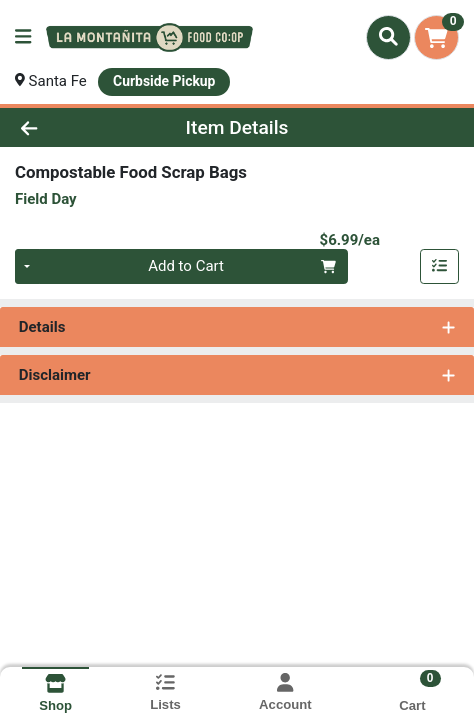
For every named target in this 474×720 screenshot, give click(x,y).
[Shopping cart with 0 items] (436, 37)
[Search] (388, 37)
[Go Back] (70, 127)
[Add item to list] (440, 267)
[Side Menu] (23, 37)
